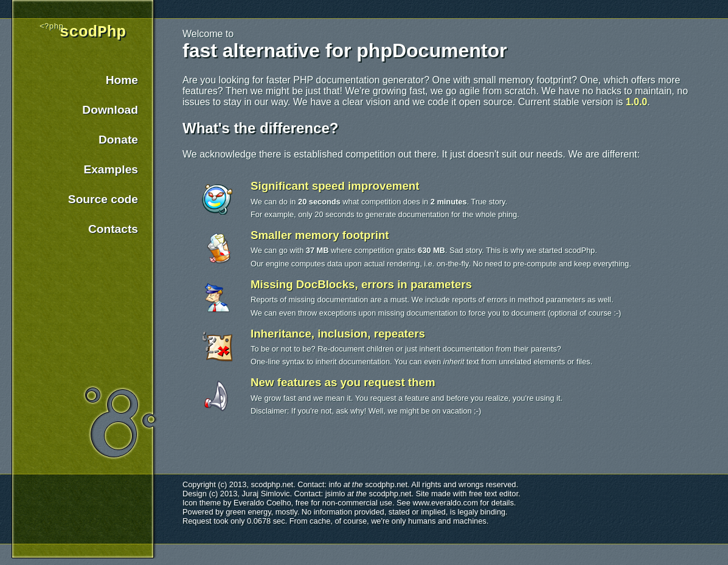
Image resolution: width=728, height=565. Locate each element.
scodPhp (93, 36)
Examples (111, 175)
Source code (103, 205)
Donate (118, 145)
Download (110, 115)
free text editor (494, 494)
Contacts (113, 234)
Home (122, 85)
